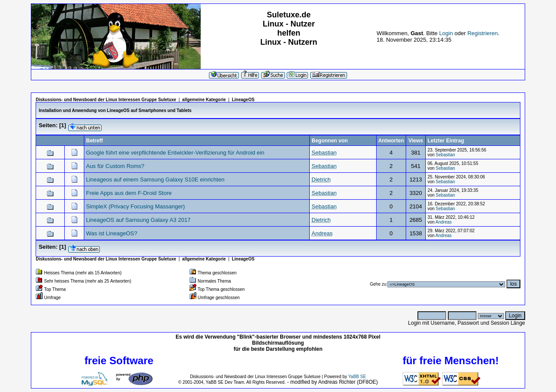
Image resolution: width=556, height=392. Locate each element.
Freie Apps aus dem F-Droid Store (129, 193)
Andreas (444, 222)
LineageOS (243, 100)
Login (446, 33)
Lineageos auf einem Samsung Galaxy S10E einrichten (155, 180)
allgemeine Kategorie (204, 100)
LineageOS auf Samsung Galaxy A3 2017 (138, 220)
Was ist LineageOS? (112, 233)
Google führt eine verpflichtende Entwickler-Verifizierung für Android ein (175, 153)
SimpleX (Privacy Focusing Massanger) (136, 206)
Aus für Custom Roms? (115, 166)
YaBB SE (357, 377)
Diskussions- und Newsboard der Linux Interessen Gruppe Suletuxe (106, 100)
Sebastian (445, 155)
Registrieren (483, 33)
